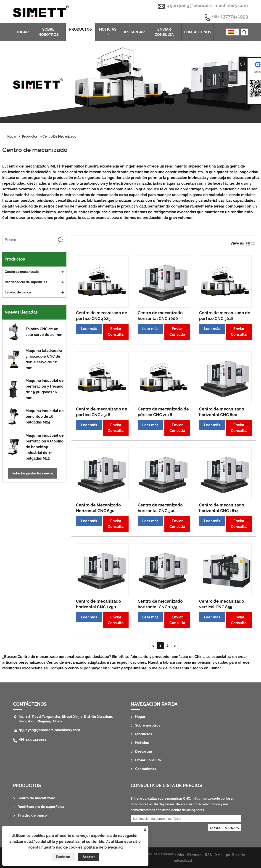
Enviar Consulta (164, 32)
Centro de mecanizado (59, 136)
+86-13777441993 (230, 17)
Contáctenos (198, 32)
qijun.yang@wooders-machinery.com (207, 5)
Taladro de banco (18, 292)
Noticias (108, 32)
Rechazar (63, 857)
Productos (80, 32)
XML (219, 855)
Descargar (134, 32)
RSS (208, 855)
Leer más (89, 329)
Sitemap (194, 855)
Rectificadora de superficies (26, 282)
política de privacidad (103, 847)
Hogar (22, 32)
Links (179, 855)
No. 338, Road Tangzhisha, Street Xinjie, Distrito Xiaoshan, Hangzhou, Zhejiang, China (66, 719)
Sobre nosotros (49, 32)
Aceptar (89, 857)
